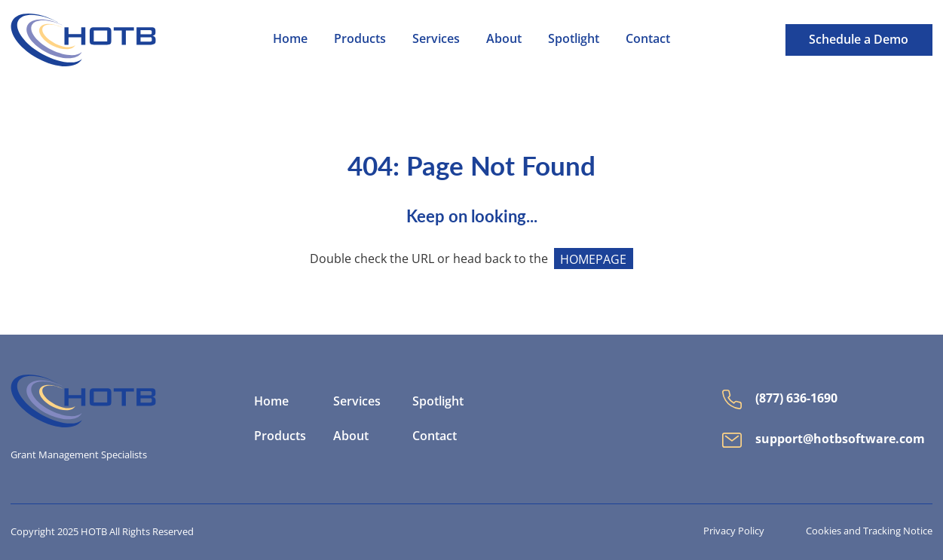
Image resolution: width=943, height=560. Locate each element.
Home (271, 402)
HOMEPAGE (593, 258)
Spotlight (438, 402)
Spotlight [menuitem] (574, 38)
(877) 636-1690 (780, 399)
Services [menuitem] (436, 38)
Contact (435, 436)
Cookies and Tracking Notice (869, 531)
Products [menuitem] (360, 38)
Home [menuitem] (290, 38)
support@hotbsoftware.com (824, 439)
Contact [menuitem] (648, 38)
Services (357, 402)
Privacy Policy (734, 531)
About (351, 436)
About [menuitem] (504, 38)
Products (280, 436)
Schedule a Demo (859, 39)
